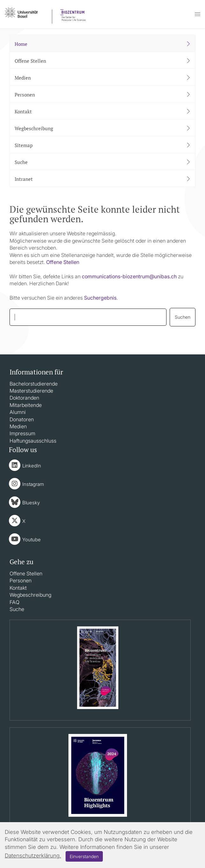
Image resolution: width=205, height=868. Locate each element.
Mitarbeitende (26, 405)
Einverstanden (84, 856)
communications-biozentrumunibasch (129, 276)
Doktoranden (24, 398)
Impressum (22, 433)
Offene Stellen (63, 262)
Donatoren (22, 419)
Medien (18, 426)
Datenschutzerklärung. (33, 856)
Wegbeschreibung (30, 595)
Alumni (18, 412)
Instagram (33, 484)
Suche (17, 609)
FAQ (14, 602)
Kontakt (18, 588)
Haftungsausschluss (33, 441)
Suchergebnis (100, 298)
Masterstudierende (31, 391)
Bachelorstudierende (34, 384)
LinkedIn (32, 466)
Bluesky (31, 503)
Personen (21, 580)
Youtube (32, 540)
